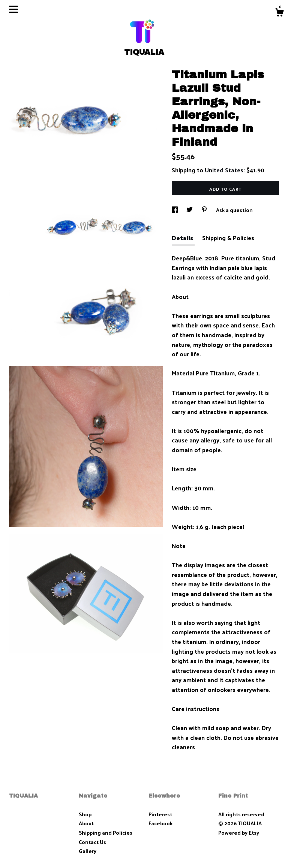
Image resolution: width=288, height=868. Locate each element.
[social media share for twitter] (190, 210)
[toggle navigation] (13, 9)
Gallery (88, 851)
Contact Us (92, 842)
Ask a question (234, 210)
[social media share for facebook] (175, 210)
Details (183, 238)
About (86, 823)
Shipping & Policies (228, 238)
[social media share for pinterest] (205, 210)
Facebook (160, 823)
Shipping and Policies (106, 833)
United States (224, 170)
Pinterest (160, 814)
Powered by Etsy (239, 833)
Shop (85, 814)
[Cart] (279, 13)
